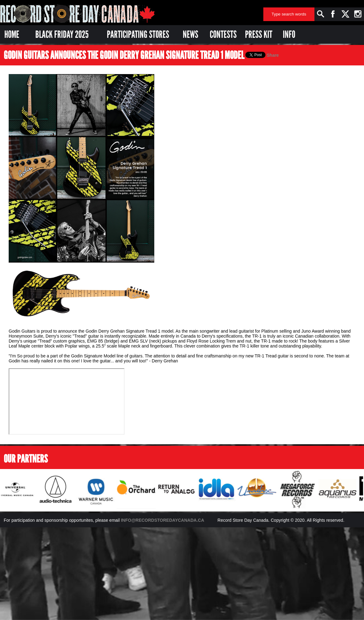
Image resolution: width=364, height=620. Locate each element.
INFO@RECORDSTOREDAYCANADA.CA (162, 520)
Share (273, 55)
